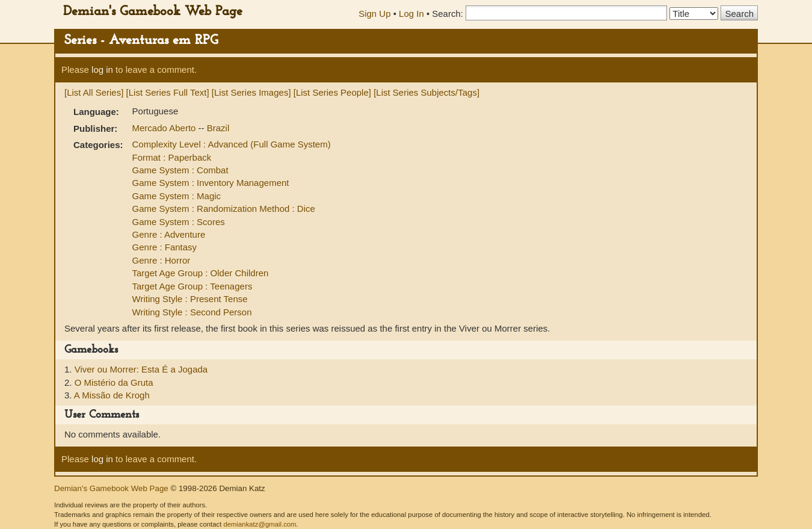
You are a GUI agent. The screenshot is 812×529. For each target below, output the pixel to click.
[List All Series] (94, 92)
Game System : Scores (179, 222)
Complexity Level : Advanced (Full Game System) (232, 144)
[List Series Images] (251, 92)
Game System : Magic (177, 196)
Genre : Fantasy (165, 247)
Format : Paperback (172, 157)
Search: (448, 14)
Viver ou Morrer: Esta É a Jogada (141, 369)
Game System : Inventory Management (211, 183)
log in (102, 70)
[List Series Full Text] (168, 92)
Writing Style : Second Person (192, 312)
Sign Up (374, 14)
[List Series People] (332, 92)
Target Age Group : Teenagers (192, 286)
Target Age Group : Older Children (201, 273)
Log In (411, 14)
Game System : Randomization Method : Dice (224, 209)
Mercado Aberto (165, 128)
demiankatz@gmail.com (260, 524)
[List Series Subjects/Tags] (426, 92)
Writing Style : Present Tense (190, 299)
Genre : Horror (161, 260)
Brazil (218, 128)
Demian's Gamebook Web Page (153, 12)
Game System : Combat (180, 170)
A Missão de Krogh (112, 395)
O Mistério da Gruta (114, 382)
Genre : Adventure (169, 234)
